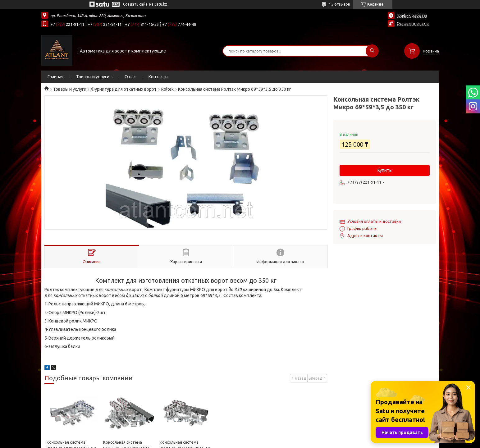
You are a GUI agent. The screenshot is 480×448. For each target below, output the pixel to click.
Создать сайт (135, 4)
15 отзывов (339, 4)
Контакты (158, 77)
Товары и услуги (93, 77)
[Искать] (372, 51)
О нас (130, 77)
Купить (385, 170)
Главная (55, 77)
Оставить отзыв (413, 23)
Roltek (167, 89)
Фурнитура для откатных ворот (124, 89)
